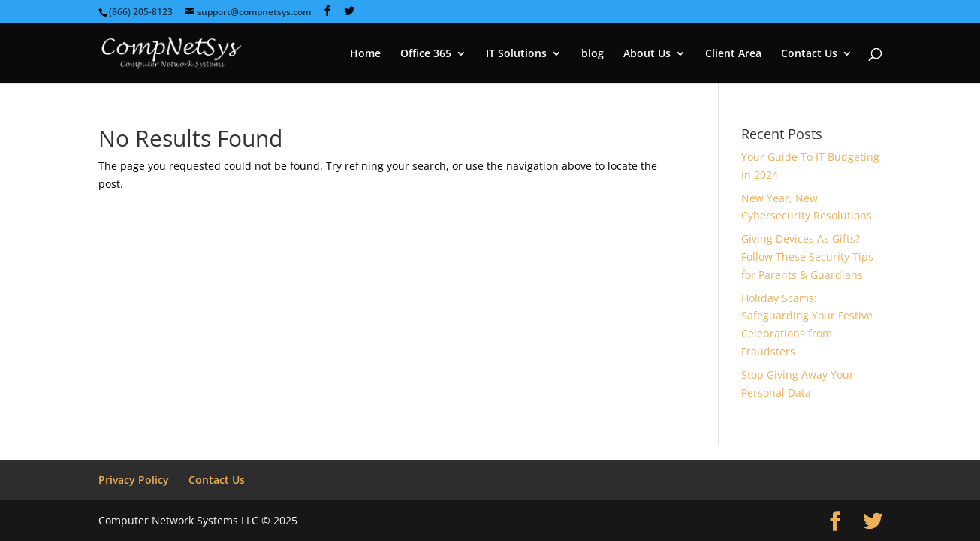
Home (365, 54)
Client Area (733, 54)
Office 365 (426, 54)
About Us (647, 54)
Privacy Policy (134, 480)
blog (593, 54)
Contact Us (809, 54)
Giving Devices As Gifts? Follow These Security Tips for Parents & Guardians (807, 257)
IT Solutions (516, 54)
